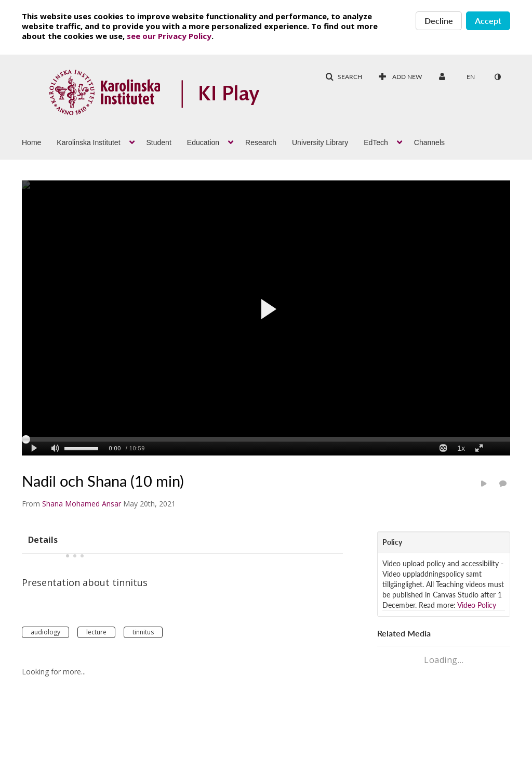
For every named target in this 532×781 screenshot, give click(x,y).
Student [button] (159, 142)
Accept (488, 21)
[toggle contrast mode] (497, 77)
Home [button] (31, 142)
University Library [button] (320, 142)
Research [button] (261, 142)
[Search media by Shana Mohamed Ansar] (82, 504)
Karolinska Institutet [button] (88, 142)
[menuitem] (39, 141)
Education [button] (203, 142)
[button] (344, 77)
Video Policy (477, 605)
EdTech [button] (376, 142)
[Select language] (471, 77)
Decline (439, 21)
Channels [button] (429, 142)
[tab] (43, 539)
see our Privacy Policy (169, 36)
